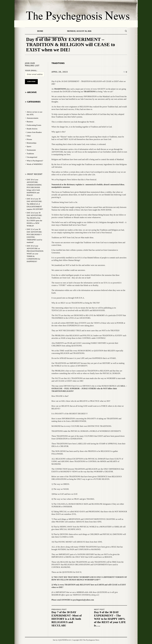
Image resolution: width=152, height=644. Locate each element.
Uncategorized (32, 157)
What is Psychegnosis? (35, 161)
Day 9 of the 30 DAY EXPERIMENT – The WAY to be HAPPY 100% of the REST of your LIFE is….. (110, 619)
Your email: (31, 71)
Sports (29, 146)
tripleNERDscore (64, 640)
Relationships (32, 143)
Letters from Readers (34, 132)
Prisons (29, 139)
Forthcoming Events (34, 125)
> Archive (31, 92)
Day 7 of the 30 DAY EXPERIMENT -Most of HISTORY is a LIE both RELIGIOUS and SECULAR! (67, 619)
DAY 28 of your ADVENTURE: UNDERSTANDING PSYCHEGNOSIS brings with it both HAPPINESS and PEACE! (34, 187)
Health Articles (32, 129)
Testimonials (31, 150)
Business (30, 122)
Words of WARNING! (35, 164)
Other (29, 136)
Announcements (32, 118)
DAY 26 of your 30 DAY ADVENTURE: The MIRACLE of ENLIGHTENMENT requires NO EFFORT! (35, 204)
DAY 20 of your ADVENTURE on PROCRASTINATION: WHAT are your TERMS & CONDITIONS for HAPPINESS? (35, 254)
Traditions (58, 63)
